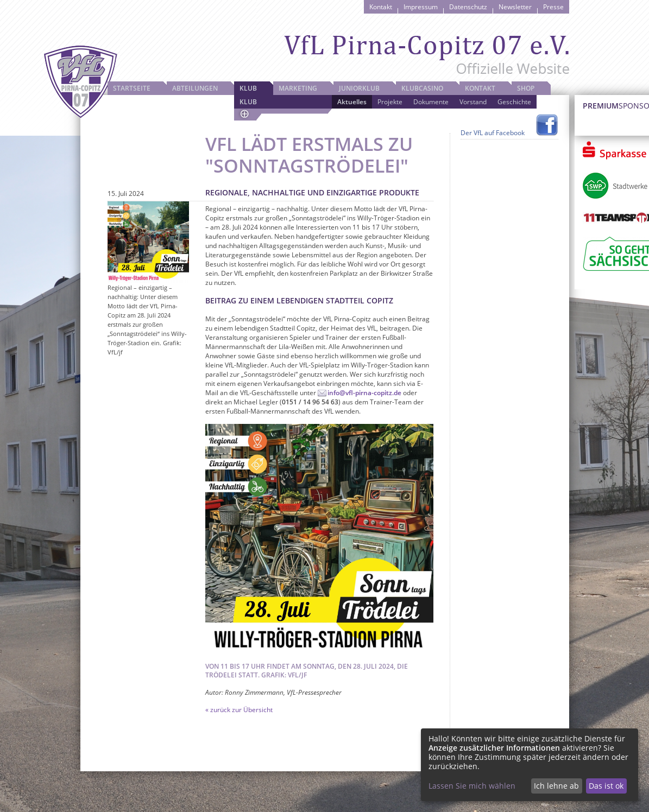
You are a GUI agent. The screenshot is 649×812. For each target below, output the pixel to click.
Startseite (132, 88)
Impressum (421, 7)
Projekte (390, 102)
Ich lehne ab (556, 786)
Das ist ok (606, 786)
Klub (248, 88)
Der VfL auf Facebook (493, 133)
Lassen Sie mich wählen (472, 786)
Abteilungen (195, 88)
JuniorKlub (359, 88)
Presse (553, 7)
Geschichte (514, 102)
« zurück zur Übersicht (239, 710)
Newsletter (515, 7)
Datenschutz (468, 7)
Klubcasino (422, 88)
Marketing (298, 88)
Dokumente (431, 102)
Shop (526, 88)
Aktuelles (352, 102)
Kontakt (381, 7)
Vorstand (473, 102)
